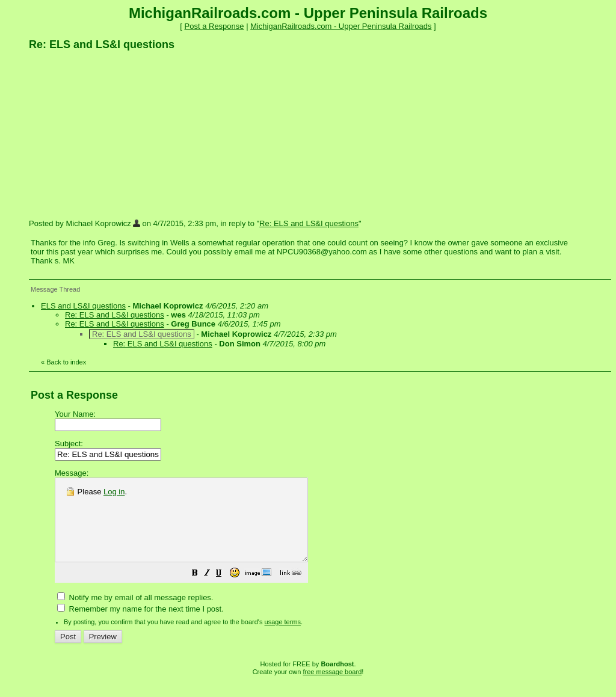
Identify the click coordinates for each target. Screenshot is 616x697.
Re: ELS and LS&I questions (309, 223)
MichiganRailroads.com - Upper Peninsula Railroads (341, 26)
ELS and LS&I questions (83, 306)
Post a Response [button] (214, 26)
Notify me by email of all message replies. (135, 614)
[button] (225, 591)
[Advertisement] (119, 134)
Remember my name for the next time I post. (140, 625)
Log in (114, 492)
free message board (332, 688)
